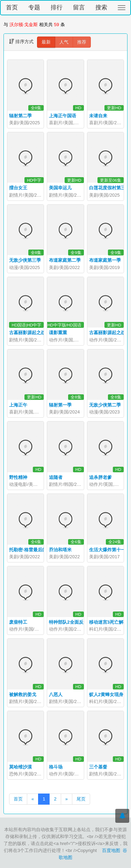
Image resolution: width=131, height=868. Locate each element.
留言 (79, 7)
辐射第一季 (60, 405)
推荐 (82, 42)
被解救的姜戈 (23, 695)
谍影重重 (58, 333)
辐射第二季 (20, 116)
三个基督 (98, 767)
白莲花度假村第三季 (110, 188)
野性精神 (18, 477)
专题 (34, 7)
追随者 (56, 477)
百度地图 (111, 850)
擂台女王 (18, 188)
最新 (46, 42)
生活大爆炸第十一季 (110, 550)
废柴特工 (18, 622)
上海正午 (18, 405)
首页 (12, 7)
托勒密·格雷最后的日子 (32, 550)
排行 (57, 7)
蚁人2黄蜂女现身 (106, 695)
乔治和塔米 (60, 550)
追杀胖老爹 (100, 477)
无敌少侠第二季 (105, 405)
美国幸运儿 (60, 188)
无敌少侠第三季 (25, 260)
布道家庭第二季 (65, 260)
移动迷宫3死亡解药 (108, 622)
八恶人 (56, 695)
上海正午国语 (63, 116)
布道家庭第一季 (105, 260)
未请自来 (98, 116)
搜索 (101, 7)
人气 (64, 42)
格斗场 (56, 767)
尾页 (81, 799)
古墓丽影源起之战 (27, 333)
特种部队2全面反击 (68, 622)
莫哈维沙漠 (20, 767)
